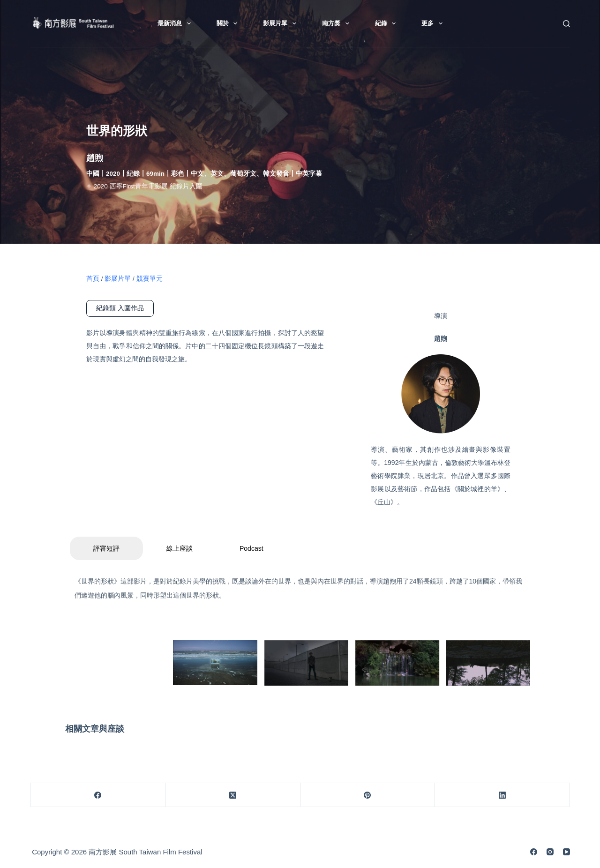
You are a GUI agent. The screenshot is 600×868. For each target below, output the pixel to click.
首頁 (93, 279)
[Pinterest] (368, 795)
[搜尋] (566, 24)
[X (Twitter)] (233, 795)
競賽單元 (150, 279)
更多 (434, 23)
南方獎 (337, 23)
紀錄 (387, 23)
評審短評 (106, 548)
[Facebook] (98, 795)
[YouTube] (566, 852)
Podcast (251, 548)
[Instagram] (550, 852)
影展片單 (281, 23)
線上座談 (180, 548)
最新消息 (176, 23)
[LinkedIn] (502, 795)
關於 (229, 23)
